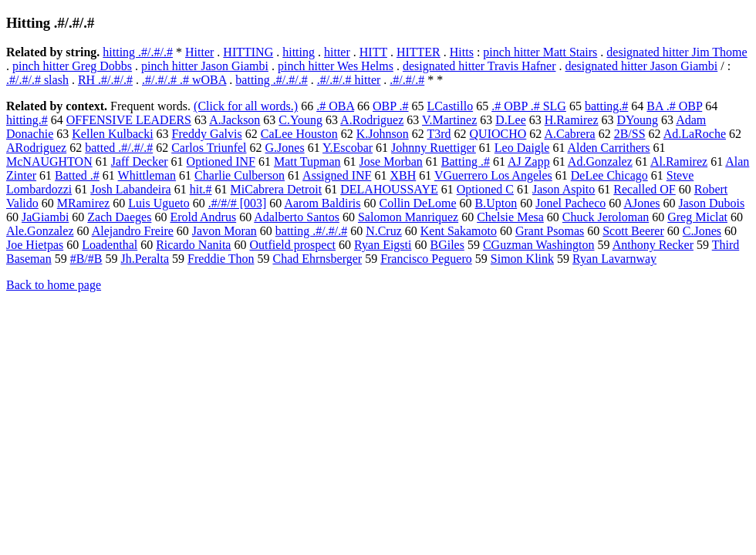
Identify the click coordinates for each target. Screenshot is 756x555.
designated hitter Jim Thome (677, 52)
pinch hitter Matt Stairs (540, 52)
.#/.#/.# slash (37, 80)
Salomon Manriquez (408, 217)
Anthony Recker (653, 245)
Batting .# (466, 161)
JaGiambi (45, 217)
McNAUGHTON (49, 161)
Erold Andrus (203, 217)
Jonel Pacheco (570, 203)
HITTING (248, 52)
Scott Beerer (633, 231)
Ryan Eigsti (383, 245)
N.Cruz (384, 231)
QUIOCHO (498, 134)
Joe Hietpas (35, 245)
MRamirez (83, 203)
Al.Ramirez (679, 161)
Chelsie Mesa (510, 217)
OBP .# (391, 106)
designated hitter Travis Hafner (479, 66)
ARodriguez (36, 148)
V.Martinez (449, 120)
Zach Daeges (119, 217)
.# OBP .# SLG (529, 106)
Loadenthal (110, 245)
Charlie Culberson (240, 175)
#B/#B (86, 259)
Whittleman (147, 175)
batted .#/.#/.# (119, 148)
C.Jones (702, 231)
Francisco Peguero (426, 259)
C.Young (300, 120)
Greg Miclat (697, 217)
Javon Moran (224, 231)
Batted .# (77, 175)
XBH (403, 175)
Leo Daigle (522, 148)
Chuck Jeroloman (606, 217)
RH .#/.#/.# (105, 80)
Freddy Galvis (207, 134)
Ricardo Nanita (193, 245)
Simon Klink (522, 259)
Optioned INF (221, 161)
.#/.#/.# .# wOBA (184, 80)
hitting (299, 52)
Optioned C (485, 189)
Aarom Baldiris (322, 203)
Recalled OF (644, 189)
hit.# (201, 189)
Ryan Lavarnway (614, 259)
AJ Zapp (529, 161)
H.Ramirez (572, 120)
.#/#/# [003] (238, 203)
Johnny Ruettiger (434, 148)
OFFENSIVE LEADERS (129, 120)
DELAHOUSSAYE (389, 189)
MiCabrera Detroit (277, 189)
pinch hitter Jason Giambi (205, 66)
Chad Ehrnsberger (317, 259)
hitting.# (27, 120)
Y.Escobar (348, 148)
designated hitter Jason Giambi (642, 66)
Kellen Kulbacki (112, 134)
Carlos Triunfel (209, 148)
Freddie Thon (221, 259)
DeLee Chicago (609, 175)
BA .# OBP (674, 106)
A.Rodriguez (372, 120)
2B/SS (630, 134)
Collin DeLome (418, 203)
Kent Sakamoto (459, 231)
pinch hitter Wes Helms (336, 66)
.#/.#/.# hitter (349, 80)
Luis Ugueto (159, 203)
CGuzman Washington (539, 245)
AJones (641, 203)
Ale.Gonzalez (40, 231)
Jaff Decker (140, 161)
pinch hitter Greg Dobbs (72, 66)
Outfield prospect (292, 245)
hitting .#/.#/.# (138, 52)
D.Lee (511, 120)
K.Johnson (383, 134)
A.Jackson (235, 120)
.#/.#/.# (407, 80)
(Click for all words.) (246, 106)
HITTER (418, 52)
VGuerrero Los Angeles (493, 175)
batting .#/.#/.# (271, 80)
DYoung (638, 120)
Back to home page (54, 285)
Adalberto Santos (297, 217)
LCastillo (451, 106)
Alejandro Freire (133, 231)
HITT (373, 52)
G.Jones (285, 148)
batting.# (606, 106)
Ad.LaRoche (695, 134)
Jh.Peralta (145, 259)
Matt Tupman (307, 161)
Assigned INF (337, 175)
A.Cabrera (569, 134)
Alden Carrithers (609, 148)
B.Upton (496, 203)
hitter (337, 52)
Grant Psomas (550, 231)
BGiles (447, 245)
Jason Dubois (711, 203)
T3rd (439, 134)
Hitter (199, 52)
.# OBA (335, 106)
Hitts (462, 52)
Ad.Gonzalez (600, 161)
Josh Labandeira (130, 189)
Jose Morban (391, 161)
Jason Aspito (564, 189)
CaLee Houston (299, 134)
